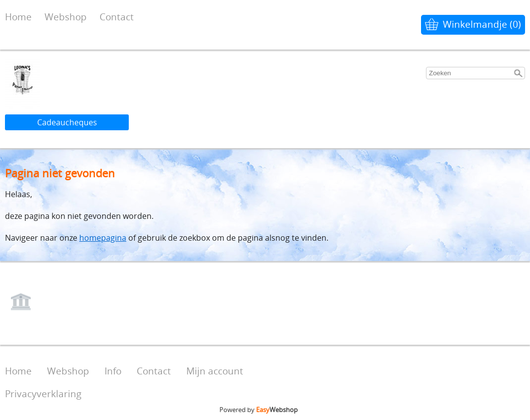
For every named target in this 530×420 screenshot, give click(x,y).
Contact (117, 17)
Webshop (66, 17)
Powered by (259, 410)
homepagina (103, 238)
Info (113, 371)
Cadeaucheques (67, 122)
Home (18, 17)
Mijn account (215, 371)
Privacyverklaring (43, 394)
